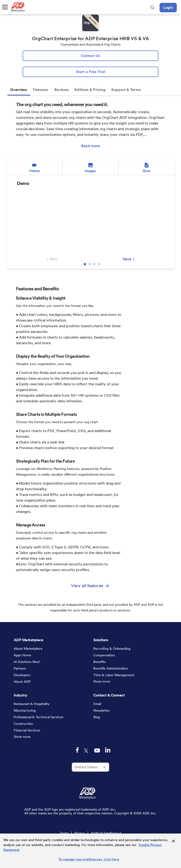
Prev (52, 259)
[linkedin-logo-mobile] (108, 750)
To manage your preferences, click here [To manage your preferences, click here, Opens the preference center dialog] (89, 859)
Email (97, 704)
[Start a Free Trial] (90, 72)
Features (41, 90)
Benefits (99, 662)
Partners (20, 668)
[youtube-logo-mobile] (97, 750)
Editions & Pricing (90, 90)
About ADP (22, 682)
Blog (97, 717)
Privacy (80, 833)
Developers (22, 675)
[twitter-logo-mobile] (86, 751)
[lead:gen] (90, 56)
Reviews (62, 90)
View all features (87, 586)
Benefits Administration (111, 668)
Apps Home (22, 655)
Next (129, 259)
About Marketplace (28, 649)
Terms (64, 833)
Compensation (104, 655)
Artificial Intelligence (106, 833)
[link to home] (18, 7)
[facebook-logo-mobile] (77, 750)
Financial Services (27, 730)
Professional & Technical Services (38, 717)
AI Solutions (27, 662)
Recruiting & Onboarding (112, 649)
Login (168, 7)
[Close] (173, 841)
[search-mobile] (152, 8)
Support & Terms (126, 90)
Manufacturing (25, 710)
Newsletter (102, 710)
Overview (19, 90)
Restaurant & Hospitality (32, 704)
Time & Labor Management (114, 675)
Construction (23, 724)
